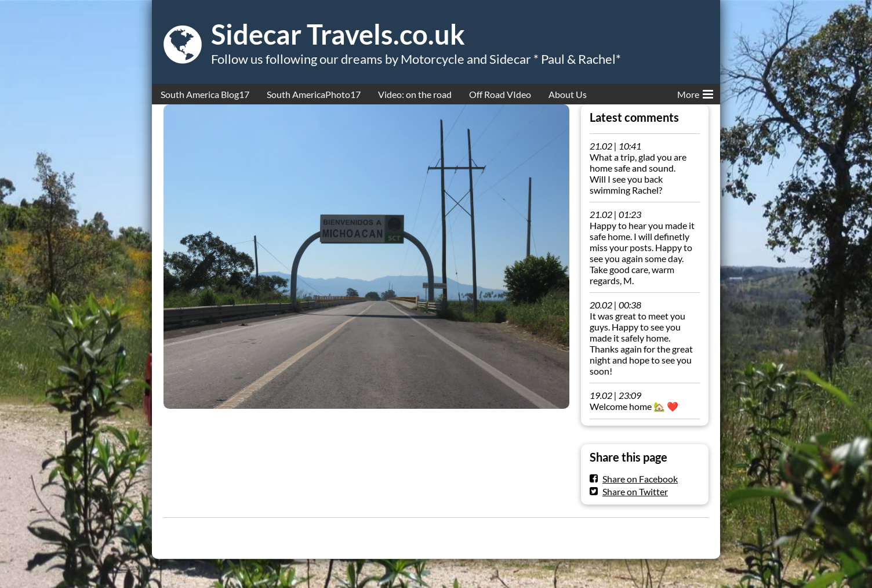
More (695, 92)
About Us (568, 94)
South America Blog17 (205, 94)
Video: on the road (415, 94)
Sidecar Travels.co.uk (338, 34)
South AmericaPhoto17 (314, 94)
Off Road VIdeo (500, 94)
